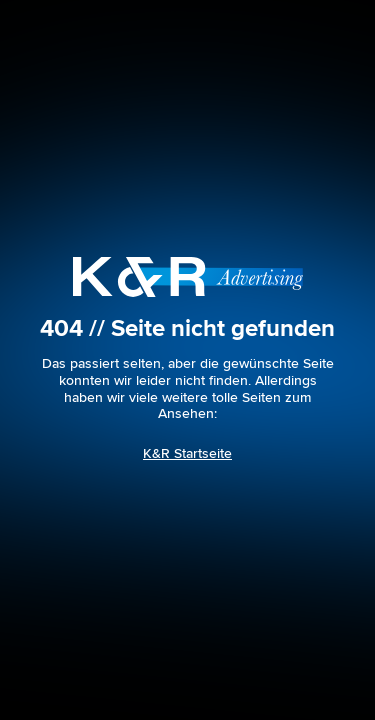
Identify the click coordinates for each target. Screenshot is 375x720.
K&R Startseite (187, 453)
